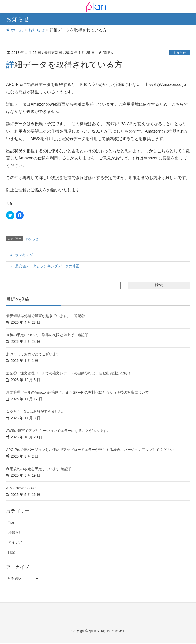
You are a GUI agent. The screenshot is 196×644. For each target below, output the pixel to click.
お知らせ (180, 53)
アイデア (15, 542)
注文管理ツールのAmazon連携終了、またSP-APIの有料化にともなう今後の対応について (77, 392)
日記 (11, 552)
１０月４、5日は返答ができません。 (36, 411)
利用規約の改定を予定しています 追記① (39, 469)
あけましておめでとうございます (33, 354)
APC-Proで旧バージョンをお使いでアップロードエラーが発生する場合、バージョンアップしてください (90, 450)
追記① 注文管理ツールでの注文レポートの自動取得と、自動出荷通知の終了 (69, 373)
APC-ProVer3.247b (21, 488)
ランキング (24, 255)
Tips (11, 522)
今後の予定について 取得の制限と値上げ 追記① (47, 335)
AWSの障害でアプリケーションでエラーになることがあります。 (58, 431)
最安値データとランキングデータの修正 (47, 266)
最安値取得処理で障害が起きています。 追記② (45, 316)
